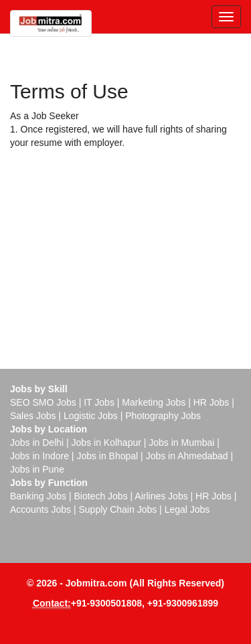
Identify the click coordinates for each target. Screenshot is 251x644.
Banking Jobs (38, 496)
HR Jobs (212, 402)
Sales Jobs (33, 416)
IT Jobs (99, 402)
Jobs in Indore (39, 456)
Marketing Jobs (154, 402)
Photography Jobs (163, 416)
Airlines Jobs (161, 496)
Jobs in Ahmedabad (187, 456)
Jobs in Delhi (37, 442)
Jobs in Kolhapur (106, 442)
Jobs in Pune (37, 469)
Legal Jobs (187, 509)
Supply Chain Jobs (117, 509)
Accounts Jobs (40, 509)
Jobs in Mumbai (181, 442)
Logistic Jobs (91, 416)
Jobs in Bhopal (107, 456)
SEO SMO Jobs (43, 402)
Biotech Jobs (100, 496)
